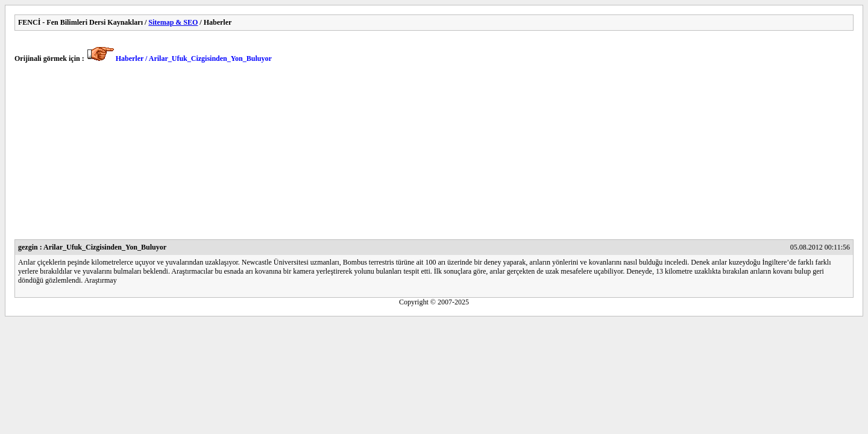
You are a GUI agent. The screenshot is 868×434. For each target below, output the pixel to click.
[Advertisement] (376, 155)
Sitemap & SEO (173, 22)
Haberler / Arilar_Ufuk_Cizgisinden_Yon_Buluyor (194, 58)
